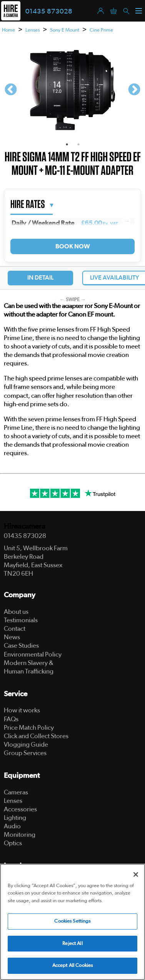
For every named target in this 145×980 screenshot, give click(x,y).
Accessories (20, 809)
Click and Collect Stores (36, 736)
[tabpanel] (72, 90)
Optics (13, 843)
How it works (22, 710)
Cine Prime (101, 30)
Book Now (72, 246)
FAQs (11, 719)
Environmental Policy (33, 654)
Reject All (72, 944)
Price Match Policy (29, 728)
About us (16, 612)
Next (134, 90)
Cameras (16, 792)
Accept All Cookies (72, 966)
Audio (12, 826)
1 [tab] (67, 144)
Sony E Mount (65, 30)
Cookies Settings (72, 921)
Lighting (15, 818)
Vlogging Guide (26, 745)
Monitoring (20, 835)
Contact (15, 629)
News (12, 637)
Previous (11, 90)
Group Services (25, 753)
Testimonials (21, 620)
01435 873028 (49, 12)
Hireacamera (25, 527)
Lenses (32, 30)
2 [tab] (78, 144)
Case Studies (21, 646)
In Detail (40, 278)
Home (8, 30)
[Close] (136, 874)
